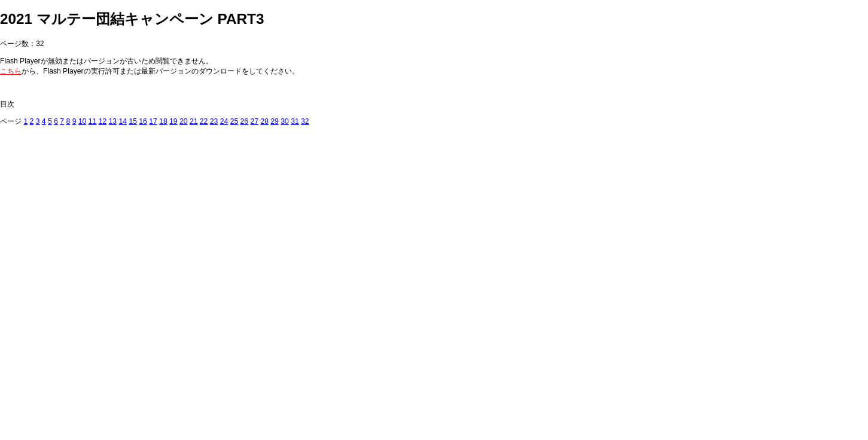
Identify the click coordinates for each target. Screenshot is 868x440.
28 (264, 121)
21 (194, 121)
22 (204, 121)
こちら (11, 71)
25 (234, 121)
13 (113, 121)
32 (305, 121)
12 (103, 121)
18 (163, 121)
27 (254, 121)
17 (153, 121)
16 (143, 121)
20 (184, 121)
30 (285, 121)
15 (133, 121)
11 (93, 121)
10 (83, 121)
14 (123, 121)
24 (224, 121)
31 (295, 121)
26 (245, 121)
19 (173, 121)
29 (275, 121)
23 (214, 121)
